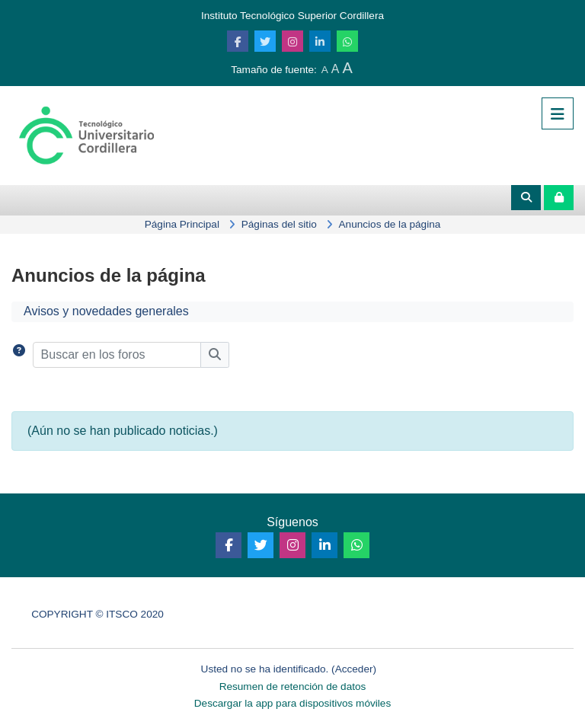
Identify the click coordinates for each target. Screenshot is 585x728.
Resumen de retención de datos (293, 686)
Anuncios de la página (390, 224)
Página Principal (182, 224)
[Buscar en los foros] (117, 355)
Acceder (354, 669)
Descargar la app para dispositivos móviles (292, 703)
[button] (19, 355)
